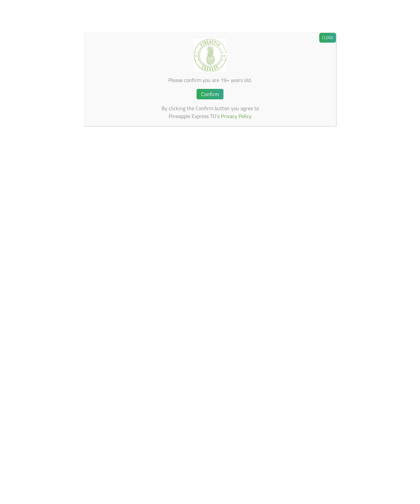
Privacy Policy (236, 116)
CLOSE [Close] (328, 38)
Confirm (210, 94)
